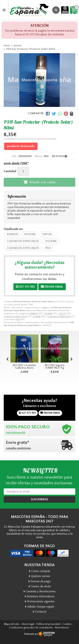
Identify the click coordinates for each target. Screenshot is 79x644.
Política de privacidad (48, 624)
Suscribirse (39, 499)
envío (20, 139)
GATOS (62, 314)
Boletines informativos (41, 596)
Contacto (41, 612)
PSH (18, 319)
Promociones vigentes (41, 601)
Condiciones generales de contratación (31, 628)
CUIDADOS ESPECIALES (15, 317)
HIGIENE (48, 314)
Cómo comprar (41, 571)
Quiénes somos (41, 576)
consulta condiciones (18, 448)
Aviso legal (28, 624)
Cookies (67, 624)
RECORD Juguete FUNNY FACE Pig (55, 367)
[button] (71, 359)
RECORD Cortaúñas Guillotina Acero (24, 367)
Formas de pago (41, 581)
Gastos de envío (41, 586)
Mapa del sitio (12, 624)
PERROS (34, 314)
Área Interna (62, 628)
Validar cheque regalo (41, 607)
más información (16, 433)
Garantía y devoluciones (41, 591)
